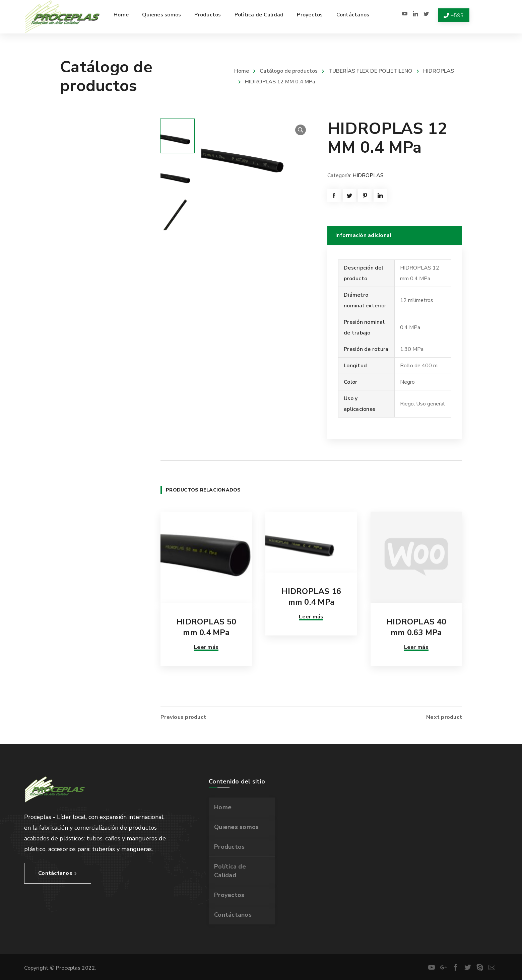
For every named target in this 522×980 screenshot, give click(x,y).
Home (242, 71)
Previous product (183, 717)
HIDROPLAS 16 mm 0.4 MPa (311, 597)
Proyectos (229, 895)
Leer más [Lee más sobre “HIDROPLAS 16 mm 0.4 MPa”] (311, 617)
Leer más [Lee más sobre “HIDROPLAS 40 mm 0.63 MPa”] (416, 647)
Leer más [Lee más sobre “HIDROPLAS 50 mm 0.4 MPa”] (206, 647)
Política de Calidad (230, 871)
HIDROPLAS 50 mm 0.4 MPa (206, 627)
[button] (301, 130)
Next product (444, 717)
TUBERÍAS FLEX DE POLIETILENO (370, 71)
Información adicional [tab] (364, 235)
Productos (229, 847)
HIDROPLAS (439, 71)
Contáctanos (233, 915)
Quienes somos (236, 827)
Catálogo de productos (289, 71)
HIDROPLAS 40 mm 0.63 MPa (416, 627)
